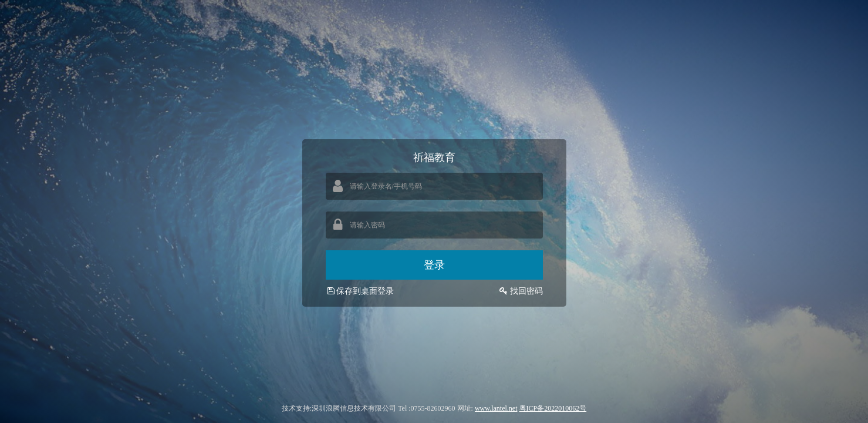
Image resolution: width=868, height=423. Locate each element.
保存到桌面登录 (360, 291)
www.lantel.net (496, 408)
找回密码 (526, 291)
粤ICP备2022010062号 (553, 408)
